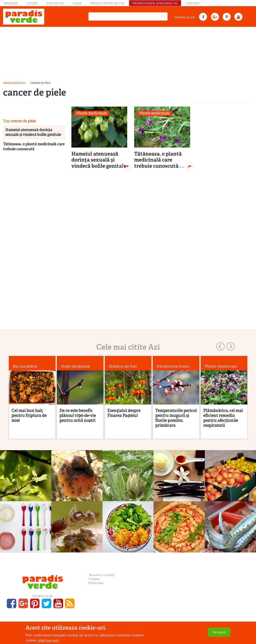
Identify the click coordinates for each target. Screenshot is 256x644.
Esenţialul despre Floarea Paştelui (124, 413)
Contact (193, 3)
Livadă (32, 3)
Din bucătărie (25, 366)
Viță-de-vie (55, 3)
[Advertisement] (128, 52)
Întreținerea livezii (173, 366)
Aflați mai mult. (49, 641)
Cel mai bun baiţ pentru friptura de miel (29, 415)
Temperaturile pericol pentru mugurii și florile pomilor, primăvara (176, 418)
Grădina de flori (123, 366)
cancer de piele (40, 83)
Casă (77, 3)
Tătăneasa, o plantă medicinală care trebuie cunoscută (158, 160)
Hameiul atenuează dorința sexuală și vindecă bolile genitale (99, 160)
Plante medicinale (92, 113)
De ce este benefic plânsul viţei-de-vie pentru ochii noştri (78, 415)
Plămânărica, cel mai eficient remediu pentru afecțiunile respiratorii (223, 418)
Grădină (11, 3)
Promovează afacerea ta (155, 3)
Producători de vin (107, 3)
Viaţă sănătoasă (75, 366)
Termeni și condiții (102, 575)
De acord (219, 632)
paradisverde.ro (14, 83)
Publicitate (96, 583)
